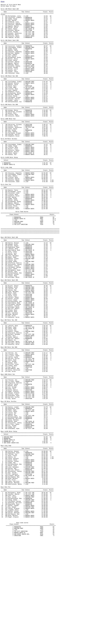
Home (3, 2)
